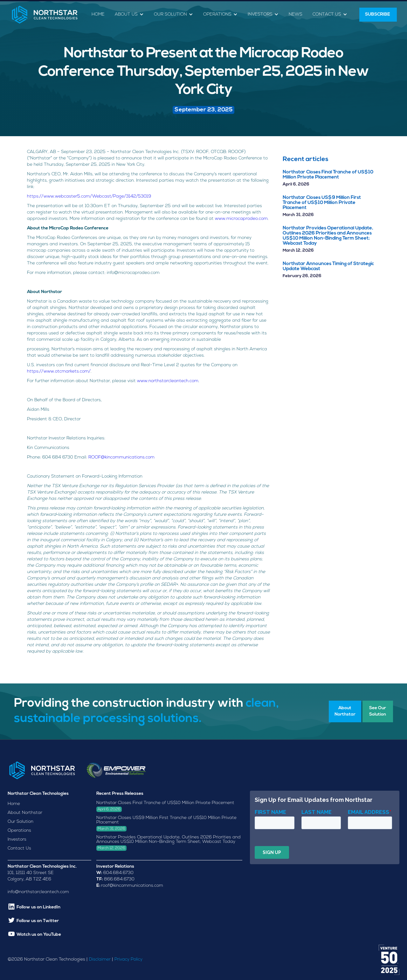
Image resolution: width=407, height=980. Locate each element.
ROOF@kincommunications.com (121, 457)
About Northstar (25, 813)
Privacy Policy (128, 959)
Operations (19, 831)
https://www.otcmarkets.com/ (59, 371)
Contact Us (19, 848)
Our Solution (21, 822)
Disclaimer (100, 959)
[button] (129, 15)
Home (98, 14)
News (296, 14)
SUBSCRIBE (378, 14)
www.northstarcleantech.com (168, 381)
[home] (45, 15)
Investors (17, 840)
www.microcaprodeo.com (241, 219)
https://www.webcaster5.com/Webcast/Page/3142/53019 (89, 196)
